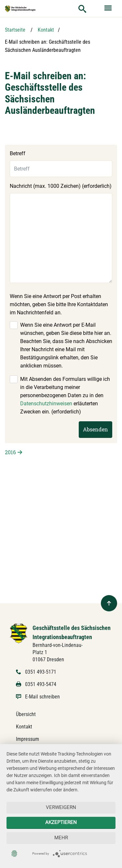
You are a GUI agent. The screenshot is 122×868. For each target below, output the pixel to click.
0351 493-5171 (41, 672)
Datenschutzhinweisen (46, 404)
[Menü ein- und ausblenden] (109, 8)
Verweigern (61, 807)
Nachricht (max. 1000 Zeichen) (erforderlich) (61, 186)
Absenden (95, 429)
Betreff (18, 153)
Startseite (15, 30)
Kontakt (46, 30)
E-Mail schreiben (42, 697)
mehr (61, 838)
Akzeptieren (61, 822)
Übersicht (26, 714)
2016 (10, 452)
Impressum (27, 739)
